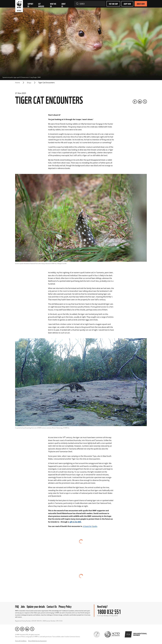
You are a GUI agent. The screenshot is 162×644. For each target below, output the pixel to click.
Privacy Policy (65, 606)
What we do (53, 5)
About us (64, 5)
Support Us (31, 5)
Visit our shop (113, 4)
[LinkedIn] (140, 102)
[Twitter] (145, 102)
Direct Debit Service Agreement (37, 641)
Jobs (23, 606)
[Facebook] (135, 102)
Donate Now (141, 4)
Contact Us (52, 606)
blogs (29, 83)
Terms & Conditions (21, 641)
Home (18, 83)
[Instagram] (22, 629)
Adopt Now (127, 4)
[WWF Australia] (19, 7)
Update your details (36, 606)
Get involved (41, 5)
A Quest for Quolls (90, 526)
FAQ (17, 606)
